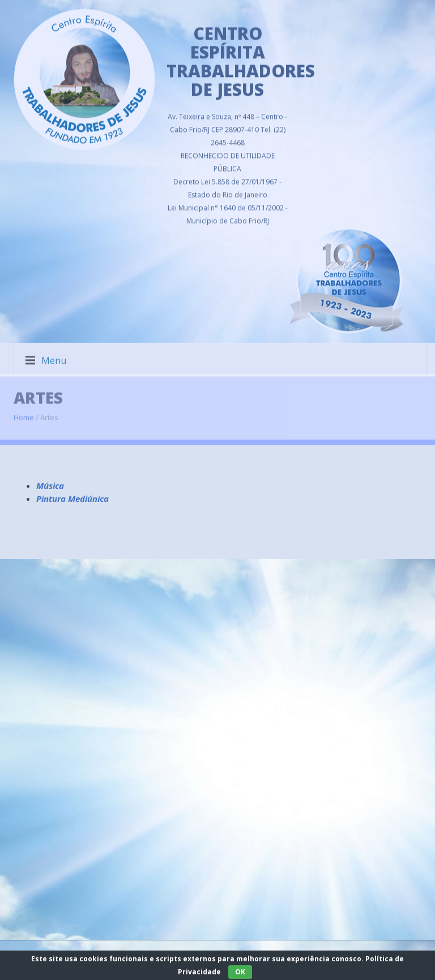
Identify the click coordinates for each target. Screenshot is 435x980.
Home (24, 413)
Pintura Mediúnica (72, 498)
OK (240, 972)
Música (50, 485)
